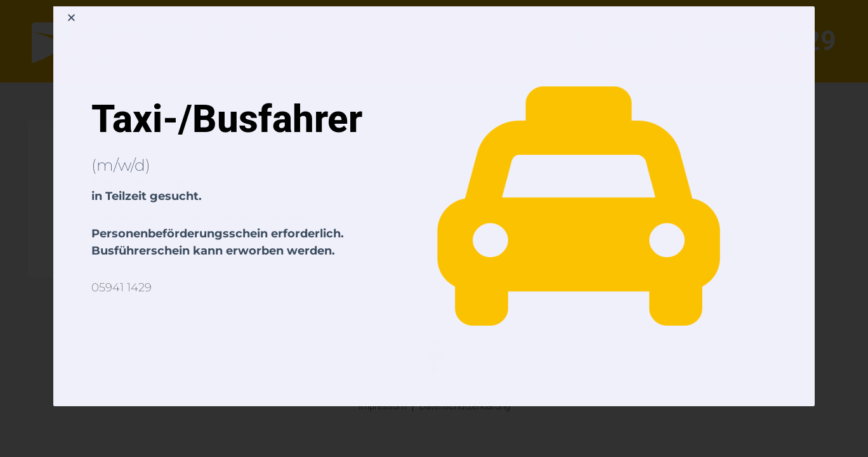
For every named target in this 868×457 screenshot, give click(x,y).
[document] (434, 228)
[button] (71, 17)
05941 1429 (122, 288)
